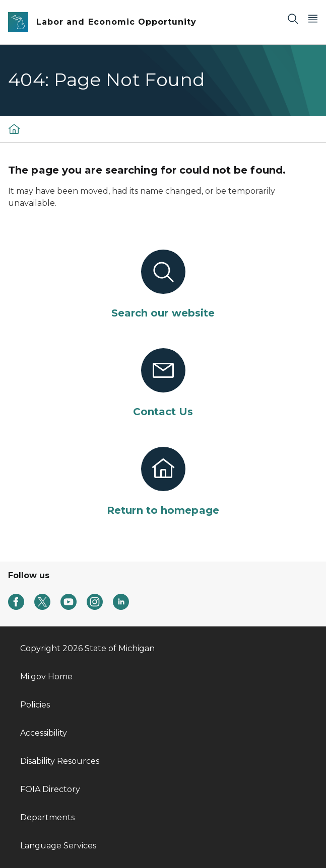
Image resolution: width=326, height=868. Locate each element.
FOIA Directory (50, 789)
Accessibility (44, 733)
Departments (47, 817)
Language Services (58, 846)
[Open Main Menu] (313, 18)
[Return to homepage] (163, 482)
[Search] (293, 18)
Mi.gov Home (46, 677)
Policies (35, 705)
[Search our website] (163, 285)
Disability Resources (60, 761)
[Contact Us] (163, 383)
